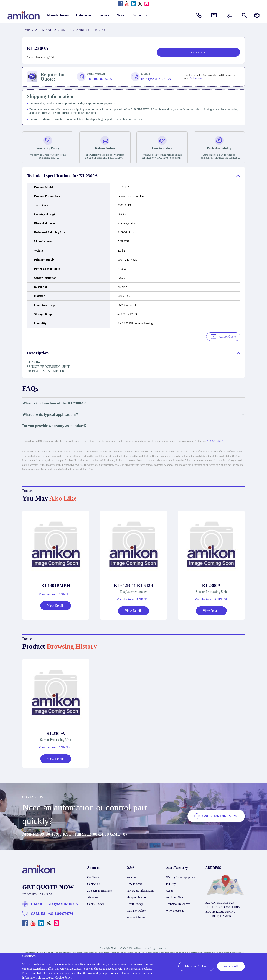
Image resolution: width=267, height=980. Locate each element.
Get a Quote (198, 52)
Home (26, 30)
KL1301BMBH (56, 585)
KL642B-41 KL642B (133, 585)
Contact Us (94, 884)
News (120, 15)
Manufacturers (58, 15)
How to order (135, 884)
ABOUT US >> (215, 441)
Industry (171, 884)
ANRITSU (83, 30)
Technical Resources (178, 904)
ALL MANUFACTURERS (53, 30)
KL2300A (211, 585)
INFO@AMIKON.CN (62, 904)
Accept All (231, 966)
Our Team (93, 877)
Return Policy (135, 904)
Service (104, 15)
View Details (56, 605)
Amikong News (175, 897)
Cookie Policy (96, 904)
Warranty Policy (136, 910)
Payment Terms (136, 917)
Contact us (139, 15)
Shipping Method (137, 897)
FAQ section (195, 78)
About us (93, 897)
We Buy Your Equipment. (181, 877)
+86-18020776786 (61, 913)
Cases (169, 890)
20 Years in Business (99, 890)
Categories (84, 15)
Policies (131, 877)
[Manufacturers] (257, 15)
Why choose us (175, 910)
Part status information (140, 890)
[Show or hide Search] (244, 15)
